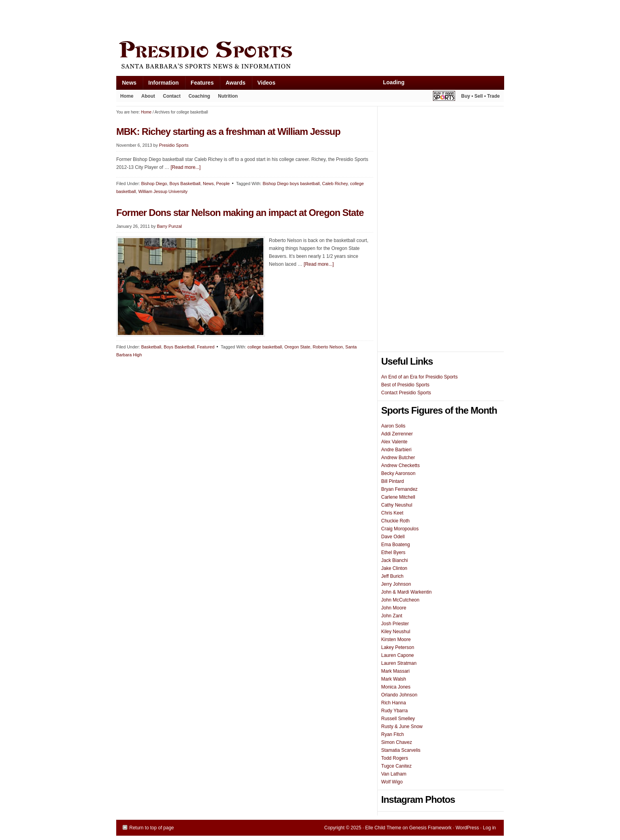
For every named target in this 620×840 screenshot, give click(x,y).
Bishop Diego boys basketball (291, 184)
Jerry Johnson (396, 584)
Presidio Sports (310, 56)
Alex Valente (394, 442)
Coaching (199, 96)
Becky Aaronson (398, 473)
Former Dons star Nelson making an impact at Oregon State (240, 213)
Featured (206, 347)
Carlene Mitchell (398, 497)
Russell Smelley (398, 719)
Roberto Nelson (328, 347)
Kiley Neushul (396, 632)
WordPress (467, 828)
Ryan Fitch (392, 734)
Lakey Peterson (398, 647)
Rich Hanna (394, 703)
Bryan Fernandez (399, 489)
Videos (267, 83)
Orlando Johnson (399, 695)
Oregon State (297, 347)
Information (161, 84)
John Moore (394, 608)
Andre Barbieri (396, 450)
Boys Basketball (185, 184)
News (127, 84)
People (223, 184)
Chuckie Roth (395, 521)
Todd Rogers (395, 758)
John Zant (392, 616)
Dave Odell (393, 537)
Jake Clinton (394, 568)
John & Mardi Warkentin (406, 592)
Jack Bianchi (394, 560)
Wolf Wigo (392, 782)
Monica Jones (396, 687)
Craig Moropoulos (400, 529)
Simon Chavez (397, 742)
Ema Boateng (396, 545)
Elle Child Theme (383, 828)
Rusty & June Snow (402, 726)
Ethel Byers (393, 552)
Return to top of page (152, 828)
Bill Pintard (392, 481)
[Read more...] (185, 167)
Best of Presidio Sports (405, 385)
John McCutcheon (400, 600)
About (146, 98)
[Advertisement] (260, 19)
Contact (172, 96)
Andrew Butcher (398, 458)
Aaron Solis (393, 426)
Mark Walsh (394, 679)
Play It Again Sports (444, 97)
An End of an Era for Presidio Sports (419, 377)
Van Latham (394, 774)
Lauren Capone (398, 655)
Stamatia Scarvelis (401, 750)
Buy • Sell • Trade (480, 96)
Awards (232, 84)
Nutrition (228, 96)
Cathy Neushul (397, 505)
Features (199, 84)
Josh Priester (395, 624)
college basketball (265, 347)
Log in (489, 828)
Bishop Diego (154, 184)
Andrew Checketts (400, 465)
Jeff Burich (392, 576)
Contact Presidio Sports (406, 393)
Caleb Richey (335, 184)
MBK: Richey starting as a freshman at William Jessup (228, 131)
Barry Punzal (169, 226)
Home (127, 96)
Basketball (151, 347)
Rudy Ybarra (394, 711)
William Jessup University (163, 191)
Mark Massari (395, 671)
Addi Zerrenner (397, 434)
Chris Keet (392, 513)
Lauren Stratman (399, 663)
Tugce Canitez (396, 766)
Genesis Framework (430, 828)
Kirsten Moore (396, 639)
